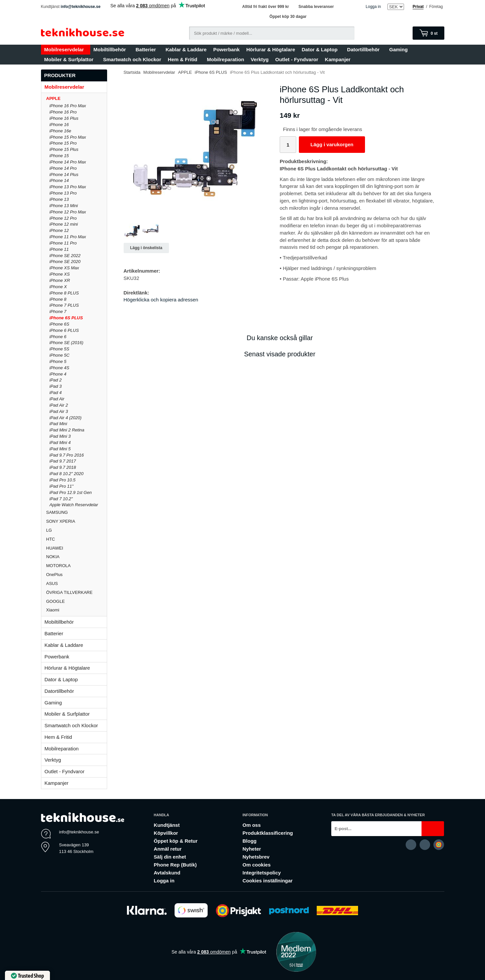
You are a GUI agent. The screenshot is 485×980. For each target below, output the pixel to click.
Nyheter (252, 849)
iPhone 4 (58, 374)
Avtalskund (167, 873)
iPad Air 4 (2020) (66, 418)
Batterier (147, 49)
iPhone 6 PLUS (64, 330)
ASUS (77, 583)
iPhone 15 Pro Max (68, 137)
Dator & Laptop (321, 49)
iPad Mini (58, 424)
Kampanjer (338, 59)
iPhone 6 (58, 337)
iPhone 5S (60, 349)
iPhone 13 (59, 199)
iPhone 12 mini (64, 224)
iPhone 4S (60, 368)
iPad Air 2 (59, 405)
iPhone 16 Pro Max (68, 106)
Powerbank (226, 49)
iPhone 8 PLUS (64, 293)
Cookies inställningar (267, 881)
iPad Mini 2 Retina (67, 430)
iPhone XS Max (64, 268)
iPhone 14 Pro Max (68, 162)
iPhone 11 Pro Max (68, 237)
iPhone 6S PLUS (66, 318)
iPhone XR (60, 280)
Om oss (251, 825)
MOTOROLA (77, 566)
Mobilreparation (226, 59)
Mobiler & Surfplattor (70, 59)
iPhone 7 (58, 312)
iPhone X (58, 287)
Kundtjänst (167, 825)
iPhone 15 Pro (63, 143)
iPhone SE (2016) (67, 343)
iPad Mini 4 (60, 443)
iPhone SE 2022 (65, 256)
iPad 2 (56, 380)
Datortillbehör (365, 49)
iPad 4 (56, 393)
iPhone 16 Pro (63, 112)
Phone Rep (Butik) (175, 865)
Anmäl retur (168, 849)
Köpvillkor (166, 833)
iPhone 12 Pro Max (68, 212)
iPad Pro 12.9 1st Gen (71, 492)
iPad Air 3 (59, 411)
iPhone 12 (59, 230)
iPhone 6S (60, 324)
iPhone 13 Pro (63, 193)
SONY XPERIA (77, 521)
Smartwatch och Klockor (132, 59)
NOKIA (77, 557)
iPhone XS (60, 274)
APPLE (77, 98)
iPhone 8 (58, 299)
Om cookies (256, 865)
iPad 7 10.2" (61, 499)
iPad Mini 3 (60, 436)
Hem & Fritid (184, 59)
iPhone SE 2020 (65, 262)
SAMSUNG (77, 512)
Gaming (400, 49)
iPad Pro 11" (62, 486)
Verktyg (260, 59)
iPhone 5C (60, 355)
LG (77, 530)
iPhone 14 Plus (64, 175)
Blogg (249, 841)
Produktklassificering (268, 833)
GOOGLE (77, 601)
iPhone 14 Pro (63, 168)
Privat (418, 7)
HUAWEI (77, 548)
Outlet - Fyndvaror (297, 59)
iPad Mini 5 (60, 449)
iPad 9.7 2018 (63, 467)
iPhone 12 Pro (63, 218)
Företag (436, 7)
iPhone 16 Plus (64, 118)
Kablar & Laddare (186, 49)
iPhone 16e (61, 131)
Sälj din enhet (170, 857)
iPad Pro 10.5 (63, 480)
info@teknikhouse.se (81, 7)
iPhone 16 (59, 125)
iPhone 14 (59, 180)
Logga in (373, 7)
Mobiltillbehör (111, 49)
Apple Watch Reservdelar (74, 505)
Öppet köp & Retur (176, 841)
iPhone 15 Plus (64, 149)
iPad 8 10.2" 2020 (67, 474)
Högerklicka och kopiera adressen (161, 300)
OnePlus (77, 575)
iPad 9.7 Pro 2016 (67, 455)
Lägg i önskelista (146, 248)
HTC (77, 539)
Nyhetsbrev (256, 857)
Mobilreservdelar (66, 49)
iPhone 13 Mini (64, 206)
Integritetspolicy (262, 873)
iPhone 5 (58, 361)
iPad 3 (56, 386)
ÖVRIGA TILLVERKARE (77, 592)
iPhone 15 (59, 156)
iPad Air (57, 399)
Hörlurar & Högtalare (271, 49)
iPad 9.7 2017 (63, 461)
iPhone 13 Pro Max (68, 187)
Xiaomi (53, 610)
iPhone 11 (59, 249)
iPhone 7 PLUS (64, 305)
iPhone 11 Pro (63, 243)
